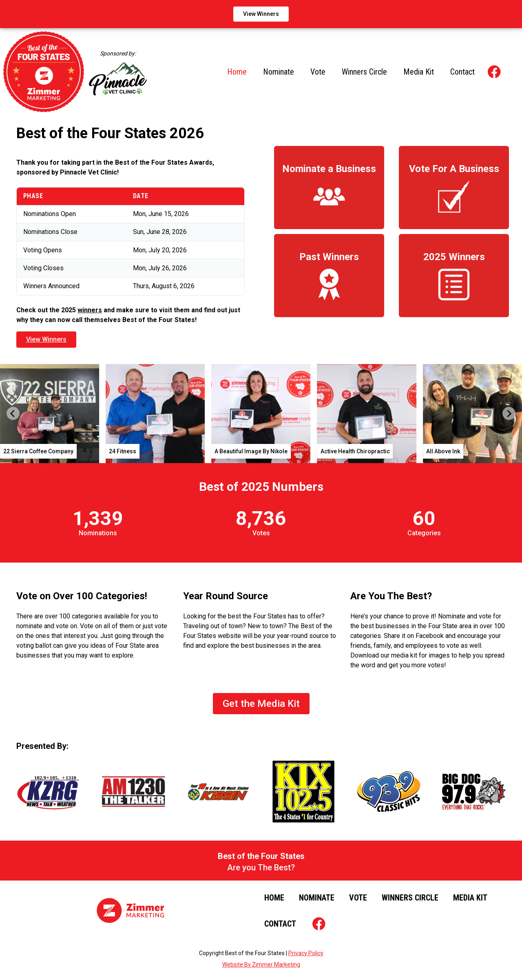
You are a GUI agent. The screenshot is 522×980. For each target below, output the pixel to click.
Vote (318, 72)
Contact (462, 72)
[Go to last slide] (13, 413)
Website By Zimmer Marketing (261, 965)
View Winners (261, 14)
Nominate (279, 72)
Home (237, 72)
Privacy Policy (306, 953)
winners (90, 310)
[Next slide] (509, 413)
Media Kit (419, 72)
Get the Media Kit (261, 704)
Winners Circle (364, 72)
